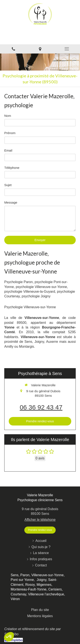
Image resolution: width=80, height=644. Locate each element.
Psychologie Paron (18, 282)
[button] (9, 637)
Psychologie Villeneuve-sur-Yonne (30, 307)
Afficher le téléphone (40, 520)
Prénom (10, 133)
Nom (8, 116)
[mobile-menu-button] (67, 49)
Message (11, 202)
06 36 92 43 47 (41, 407)
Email (8, 150)
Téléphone (12, 168)
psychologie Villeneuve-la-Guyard (30, 292)
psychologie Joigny (36, 296)
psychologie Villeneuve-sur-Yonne (41, 287)
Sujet (8, 185)
